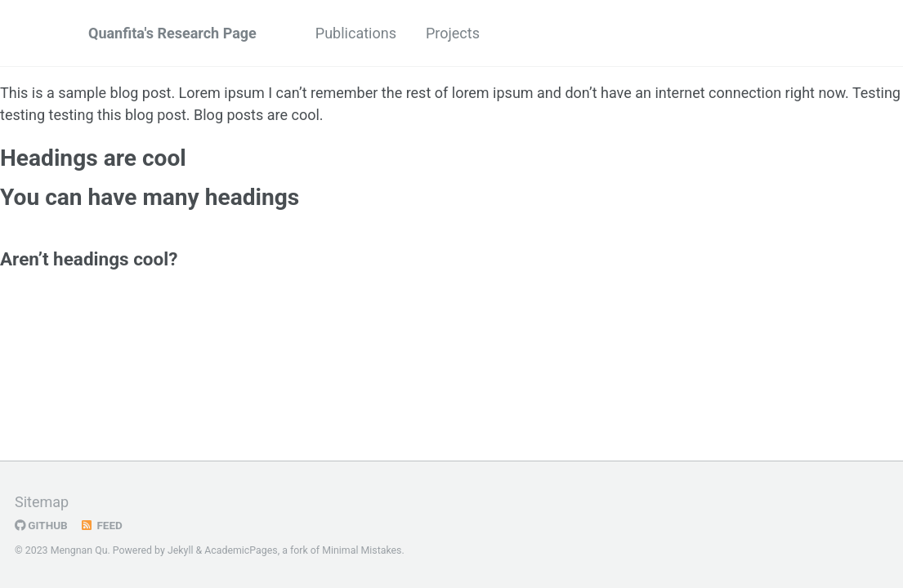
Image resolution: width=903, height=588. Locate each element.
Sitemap (42, 502)
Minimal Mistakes (362, 550)
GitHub (41, 525)
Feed (101, 525)
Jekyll (181, 550)
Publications (356, 33)
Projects (453, 33)
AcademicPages (241, 550)
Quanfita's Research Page (172, 33)
